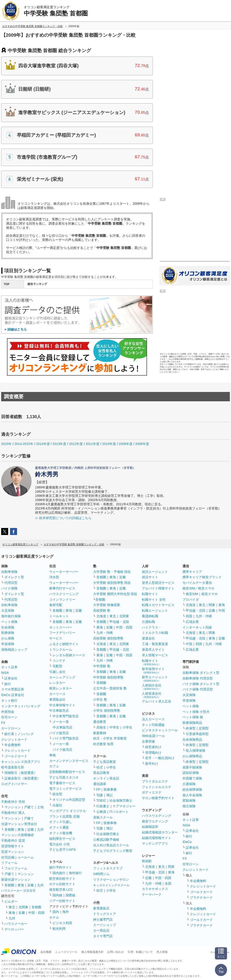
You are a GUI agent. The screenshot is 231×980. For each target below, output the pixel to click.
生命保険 (8, 627)
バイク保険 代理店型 (198, 689)
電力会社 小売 (59, 844)
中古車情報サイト (62, 705)
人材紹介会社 (152, 687)
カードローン (11, 728)
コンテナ (59, 661)
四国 (189, 616)
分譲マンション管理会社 (19, 824)
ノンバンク (26, 734)
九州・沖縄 (105, 633)
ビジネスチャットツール (160, 730)
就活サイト (150, 577)
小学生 (127, 727)
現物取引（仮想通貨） (21, 773)
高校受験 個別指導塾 (108, 638)
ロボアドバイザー (14, 784)
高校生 (101, 727)
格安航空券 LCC (61, 890)
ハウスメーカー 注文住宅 (18, 891)
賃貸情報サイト (13, 846)
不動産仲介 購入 (13, 813)
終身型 (191, 728)
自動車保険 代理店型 (198, 678)
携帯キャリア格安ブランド (202, 577)
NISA (5, 673)
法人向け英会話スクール (111, 845)
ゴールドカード (16, 756)
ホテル (54, 917)
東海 (21, 829)
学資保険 (8, 644)
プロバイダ (191, 599)
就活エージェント (155, 572)
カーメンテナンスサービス (69, 761)
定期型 (204, 728)
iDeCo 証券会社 (13, 695)
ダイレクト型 (14, 577)
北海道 (101, 616)
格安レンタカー (61, 688)
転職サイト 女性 (154, 599)
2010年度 (109, 444)
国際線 (70, 895)
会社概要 (46, 952)
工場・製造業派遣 (155, 644)
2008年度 (142, 444)
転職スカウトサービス (158, 605)
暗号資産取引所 (13, 767)
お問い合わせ (115, 952)
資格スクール (103, 817)
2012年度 (76, 444)
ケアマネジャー (124, 806)
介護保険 (189, 784)
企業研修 (148, 741)
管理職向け (153, 753)
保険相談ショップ (14, 650)
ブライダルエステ (155, 781)
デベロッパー (14, 929)
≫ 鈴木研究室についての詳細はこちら (63, 518)
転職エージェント (155, 610)
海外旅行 (75, 873)
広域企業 (192, 622)
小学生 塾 (100, 700)
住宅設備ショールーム (17, 857)
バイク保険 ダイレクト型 (201, 684)
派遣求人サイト (153, 650)
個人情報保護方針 (92, 952)
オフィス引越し (61, 822)
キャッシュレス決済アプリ (21, 762)
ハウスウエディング (157, 816)
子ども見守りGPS (63, 850)
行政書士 (103, 806)
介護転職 (148, 622)
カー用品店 (101, 930)
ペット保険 (9, 622)
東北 (12, 907)
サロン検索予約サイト (158, 798)
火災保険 (8, 610)
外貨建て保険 (192, 778)
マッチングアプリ (155, 844)
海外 (66, 912)
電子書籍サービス (62, 783)
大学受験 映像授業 (107, 605)
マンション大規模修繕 (17, 835)
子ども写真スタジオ (64, 777)
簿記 (109, 795)
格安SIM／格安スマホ (198, 588)
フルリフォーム (16, 868)
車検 (52, 755)
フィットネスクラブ (108, 868)
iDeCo (187, 842)
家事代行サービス (62, 588)
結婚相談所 (150, 827)
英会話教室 (101, 773)
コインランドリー (62, 599)
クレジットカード (14, 739)
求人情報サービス (155, 655)
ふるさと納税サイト (64, 644)
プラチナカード (201, 897)
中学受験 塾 (102, 666)
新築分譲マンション (16, 879)
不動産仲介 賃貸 (13, 840)
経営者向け (153, 747)
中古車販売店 (59, 711)
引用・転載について (140, 952)
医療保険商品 (192, 723)
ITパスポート (119, 812)
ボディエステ (152, 792)
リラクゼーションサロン (111, 879)
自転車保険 (9, 605)
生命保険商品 (192, 739)
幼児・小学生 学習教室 (110, 738)
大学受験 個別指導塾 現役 (112, 583)
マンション (13, 807)
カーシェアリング (62, 677)
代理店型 (11, 583)
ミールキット (59, 616)
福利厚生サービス (62, 839)
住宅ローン (9, 717)
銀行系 (9, 734)
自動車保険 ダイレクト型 (201, 673)
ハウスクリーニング (64, 594)
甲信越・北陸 (119, 622)
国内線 (57, 895)
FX (3, 723)
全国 (168, 883)
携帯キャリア (192, 572)
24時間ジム (101, 874)
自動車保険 (9, 572)
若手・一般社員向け (160, 758)
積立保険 (189, 806)
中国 (222, 610)
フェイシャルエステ (157, 787)
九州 (40, 829)
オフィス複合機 (61, 833)
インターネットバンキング (21, 706)
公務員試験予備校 (106, 840)
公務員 (101, 812)
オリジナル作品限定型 (69, 800)
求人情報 (162, 952)
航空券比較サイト (62, 879)
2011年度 (93, 444)
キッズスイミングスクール (111, 885)
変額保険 (189, 801)
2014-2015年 (24, 444)
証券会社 (11, 678)
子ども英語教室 (105, 762)
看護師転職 (150, 616)
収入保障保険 (196, 750)
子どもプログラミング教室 (113, 851)
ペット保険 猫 (193, 717)
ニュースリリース (66, 952)
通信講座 (100, 784)
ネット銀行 (9, 700)
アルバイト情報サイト (158, 588)
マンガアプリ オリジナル (68, 811)
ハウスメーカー (16, 924)
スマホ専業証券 (13, 689)
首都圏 (9, 829)
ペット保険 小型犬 (196, 712)
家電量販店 (101, 908)
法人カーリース (153, 719)
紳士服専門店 (103, 919)
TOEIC (101, 801)
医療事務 (110, 790)
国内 (56, 912)
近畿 (31, 829)
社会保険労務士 (121, 801)
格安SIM (192, 594)
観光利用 (59, 929)
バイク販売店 (59, 733)
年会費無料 (13, 745)
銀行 (8, 684)
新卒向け (152, 764)
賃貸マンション (13, 852)
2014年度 (43, 444)
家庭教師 (100, 733)
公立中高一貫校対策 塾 (110, 688)
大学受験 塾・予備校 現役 (112, 572)
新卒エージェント (155, 679)
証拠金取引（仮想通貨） (22, 778)
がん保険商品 (192, 756)
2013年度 (59, 444)
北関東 (23, 907)
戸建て (29, 807)
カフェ (54, 766)
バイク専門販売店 (66, 738)
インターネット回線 (197, 627)
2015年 (6, 444)
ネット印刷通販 (153, 725)
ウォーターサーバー (64, 572)
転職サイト (150, 594)
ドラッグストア (105, 914)
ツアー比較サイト (62, 901)
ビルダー (11, 901)
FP (98, 790)
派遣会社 (148, 638)
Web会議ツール (153, 736)
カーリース (57, 694)
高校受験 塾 (102, 610)
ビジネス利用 (62, 923)
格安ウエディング (155, 821)
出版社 (57, 805)
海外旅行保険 (11, 616)
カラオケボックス (155, 889)
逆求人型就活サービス (158, 583)
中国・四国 (36, 913)
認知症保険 (191, 773)
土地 (40, 807)
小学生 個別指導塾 (107, 711)
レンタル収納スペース (69, 655)
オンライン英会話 (106, 778)
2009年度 (126, 444)
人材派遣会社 (152, 695)
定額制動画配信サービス (67, 772)
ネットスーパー (61, 627)
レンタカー (57, 683)
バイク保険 (9, 588)
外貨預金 (8, 712)
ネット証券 (9, 667)
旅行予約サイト (61, 867)
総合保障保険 (192, 790)
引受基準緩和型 (197, 734)
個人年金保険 (192, 795)
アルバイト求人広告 (157, 701)
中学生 (114, 727)
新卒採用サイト (153, 670)
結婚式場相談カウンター (160, 832)
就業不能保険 (192, 767)
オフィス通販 (59, 827)
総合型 (57, 794)
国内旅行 (59, 873)
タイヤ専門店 (103, 936)
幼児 (100, 767)
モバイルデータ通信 (197, 583)
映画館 (147, 861)
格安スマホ (210, 594)
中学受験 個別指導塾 (108, 677)
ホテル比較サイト (62, 884)
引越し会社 (57, 672)
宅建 (100, 795)
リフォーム (9, 863)
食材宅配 (56, 605)
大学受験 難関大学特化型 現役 (115, 594)
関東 (171, 867)
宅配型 (57, 666)
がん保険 (8, 638)
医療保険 (8, 633)
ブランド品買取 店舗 (64, 816)
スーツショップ (105, 925)
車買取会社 (57, 700)
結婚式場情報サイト (157, 838)
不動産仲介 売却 (13, 802)
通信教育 (100, 722)
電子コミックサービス (66, 789)
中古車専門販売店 (66, 716)
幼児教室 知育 (103, 744)
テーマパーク (152, 894)
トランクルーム (61, 650)
